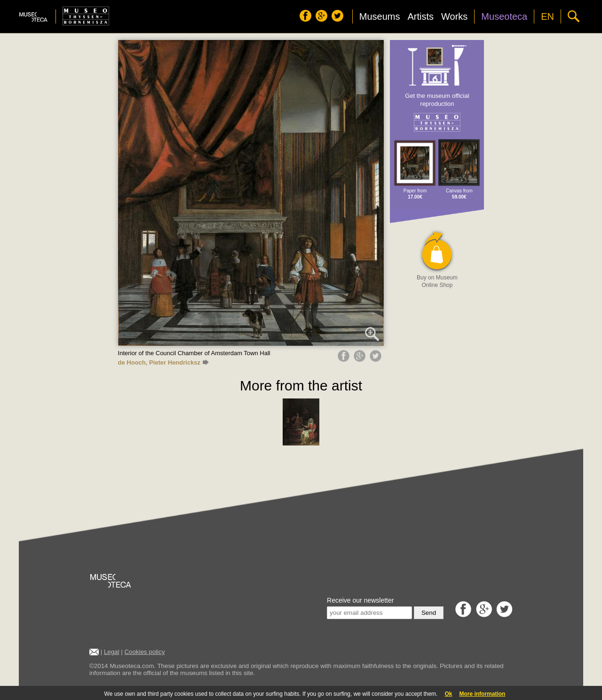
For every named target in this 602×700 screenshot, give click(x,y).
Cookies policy (144, 652)
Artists (420, 16)
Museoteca (504, 16)
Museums (380, 16)
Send (429, 613)
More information (482, 694)
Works (454, 16)
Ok (448, 694)
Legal (112, 652)
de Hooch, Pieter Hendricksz (163, 362)
